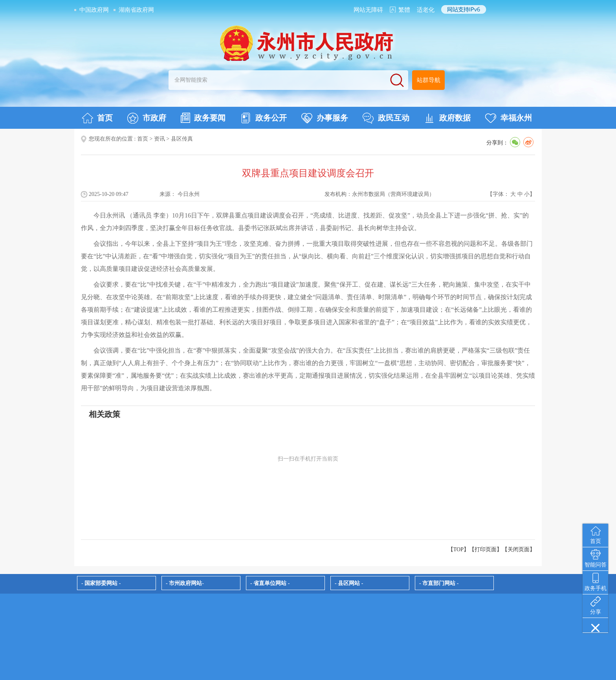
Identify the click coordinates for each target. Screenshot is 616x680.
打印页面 (486, 549)
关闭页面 (519, 549)
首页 (97, 118)
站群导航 (429, 80)
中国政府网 (94, 10)
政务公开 (263, 118)
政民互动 (386, 118)
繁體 (404, 10)
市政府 (147, 118)
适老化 (426, 10)
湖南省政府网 (136, 10)
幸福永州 (509, 118)
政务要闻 (203, 118)
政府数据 (447, 118)
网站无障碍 (368, 10)
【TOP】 (458, 549)
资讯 (159, 139)
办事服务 (325, 118)
